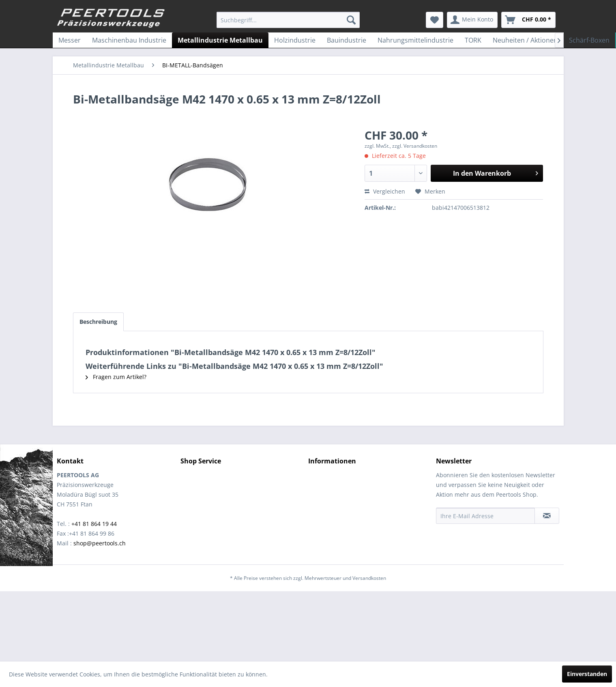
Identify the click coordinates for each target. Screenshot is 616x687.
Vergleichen (385, 191)
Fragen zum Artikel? (116, 377)
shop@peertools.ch (100, 543)
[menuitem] (288, 20)
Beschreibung (98, 322)
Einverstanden (587, 674)
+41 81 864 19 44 (94, 524)
